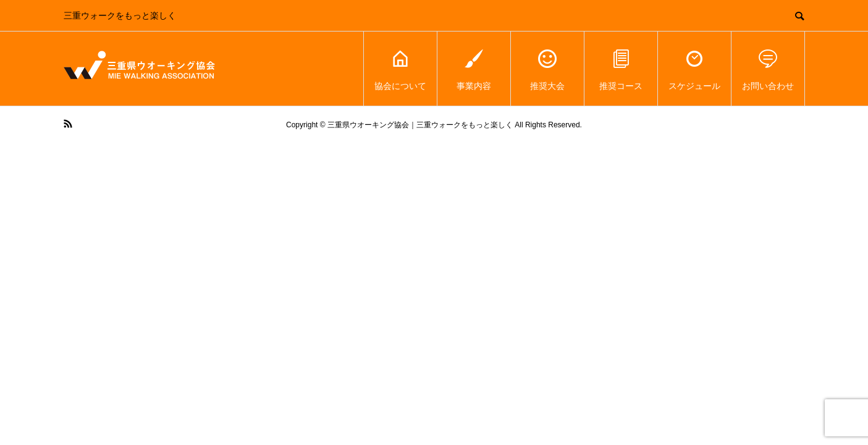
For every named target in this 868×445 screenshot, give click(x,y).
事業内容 (474, 69)
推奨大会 (547, 69)
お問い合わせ (768, 69)
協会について (400, 69)
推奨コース (621, 69)
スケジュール (694, 69)
